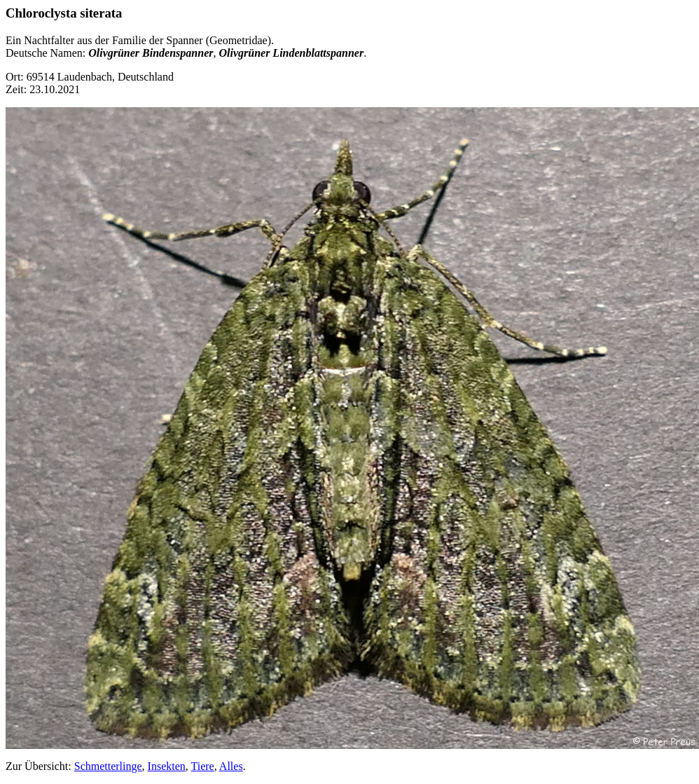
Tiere (203, 766)
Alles (231, 766)
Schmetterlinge (108, 766)
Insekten (167, 766)
